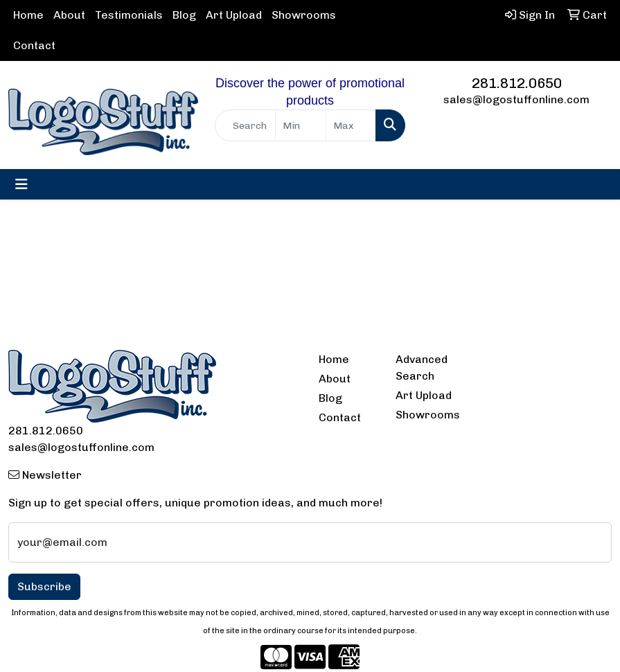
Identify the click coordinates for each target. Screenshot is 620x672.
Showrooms (304, 15)
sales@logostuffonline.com (516, 99)
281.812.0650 (517, 83)
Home (28, 15)
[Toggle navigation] (21, 184)
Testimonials (129, 15)
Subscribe (44, 586)
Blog (184, 15)
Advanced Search (422, 368)
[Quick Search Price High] (351, 125)
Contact (34, 45)
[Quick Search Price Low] (300, 125)
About (69, 15)
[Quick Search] (245, 125)
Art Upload (234, 15)
